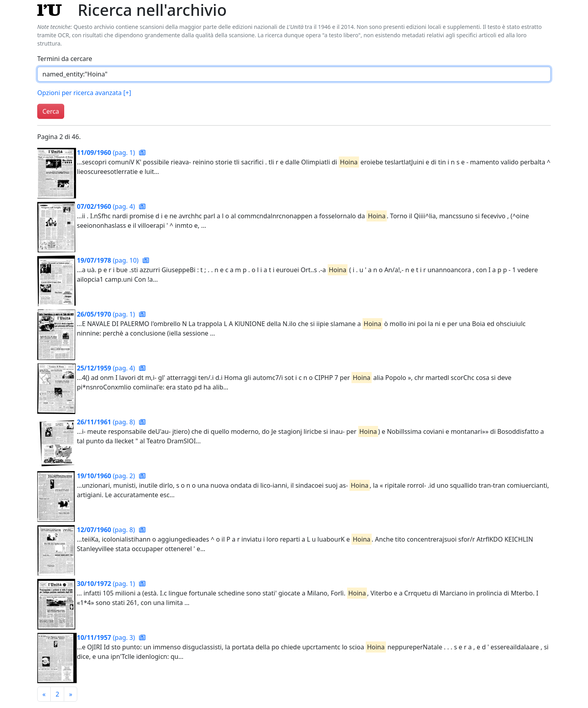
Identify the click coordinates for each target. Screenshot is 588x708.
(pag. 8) (107, 422)
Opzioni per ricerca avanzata (84, 93)
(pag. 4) (107, 206)
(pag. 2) (107, 476)
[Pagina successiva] (71, 694)
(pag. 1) (107, 153)
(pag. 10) (109, 260)
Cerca (51, 111)
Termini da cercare (65, 59)
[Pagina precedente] (44, 694)
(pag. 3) (107, 637)
